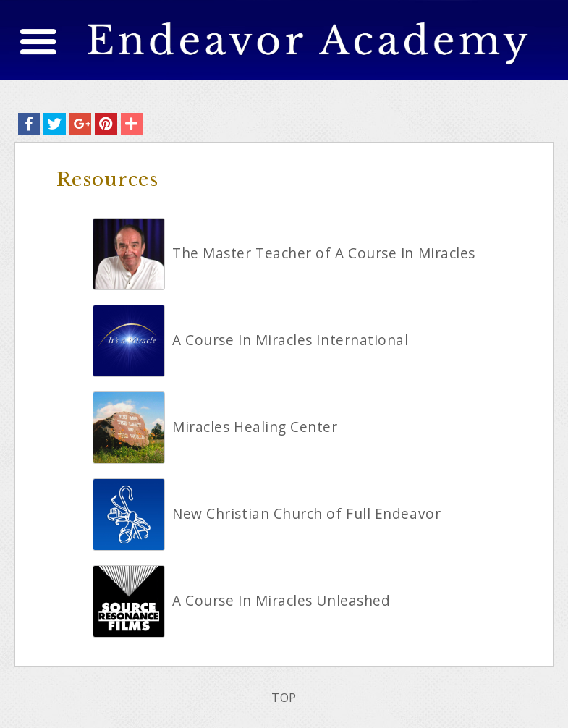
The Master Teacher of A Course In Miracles (324, 253)
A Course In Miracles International (291, 340)
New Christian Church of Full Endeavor (306, 514)
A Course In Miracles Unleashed (281, 601)
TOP (284, 698)
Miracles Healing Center (255, 427)
